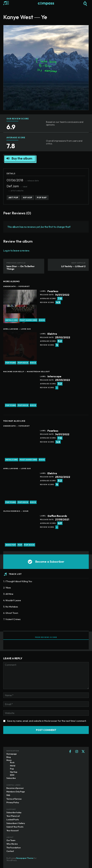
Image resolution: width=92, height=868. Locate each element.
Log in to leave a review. (17, 251)
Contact (10, 851)
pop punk (11, 363)
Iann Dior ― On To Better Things (21, 268)
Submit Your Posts (15, 827)
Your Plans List (13, 816)
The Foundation (14, 848)
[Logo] (46, 4)
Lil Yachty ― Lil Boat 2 (73, 266)
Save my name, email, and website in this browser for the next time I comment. (47, 721)
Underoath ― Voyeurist (16, 286)
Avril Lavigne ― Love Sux (17, 329)
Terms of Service (14, 799)
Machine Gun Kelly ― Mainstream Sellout (26, 372)
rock (42, 320)
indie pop (11, 545)
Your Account (13, 830)
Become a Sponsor (15, 788)
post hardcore (28, 320)
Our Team (11, 840)
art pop (13, 198)
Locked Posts (13, 820)
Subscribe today (14, 812)
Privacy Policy (13, 802)
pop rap (42, 198)
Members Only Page (16, 792)
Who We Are (12, 844)
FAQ (8, 795)
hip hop (28, 198)
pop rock (23, 363)
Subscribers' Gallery (16, 823)
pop (20, 545)
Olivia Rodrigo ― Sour (16, 511)
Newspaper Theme (25, 858)
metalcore (12, 320)
